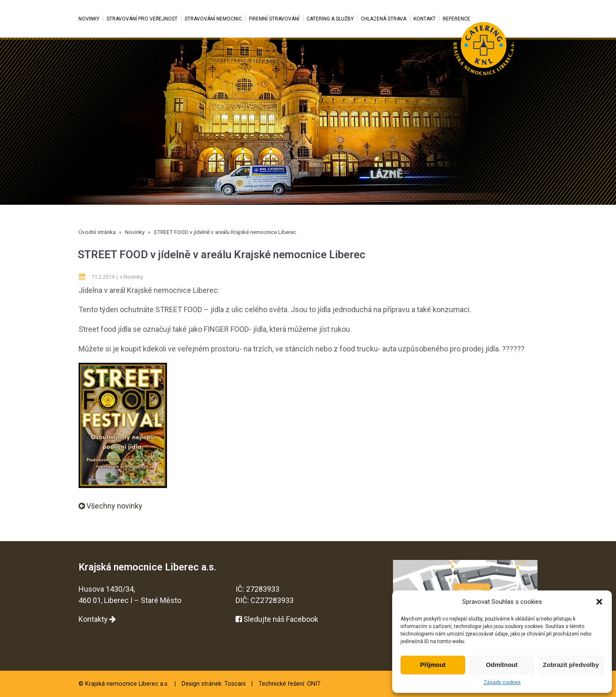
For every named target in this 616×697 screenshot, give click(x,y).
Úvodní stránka (97, 232)
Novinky (89, 19)
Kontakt (425, 19)
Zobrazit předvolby (571, 665)
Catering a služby (330, 19)
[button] (599, 602)
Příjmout (433, 665)
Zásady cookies (502, 682)
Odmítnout (502, 665)
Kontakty (97, 619)
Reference (456, 19)
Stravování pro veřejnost (142, 19)
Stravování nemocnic (213, 19)
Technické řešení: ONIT (290, 684)
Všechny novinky (110, 506)
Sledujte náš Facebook (277, 619)
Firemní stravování (274, 19)
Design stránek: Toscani (214, 684)
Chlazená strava (384, 19)
